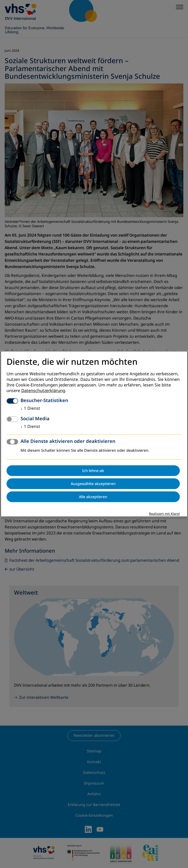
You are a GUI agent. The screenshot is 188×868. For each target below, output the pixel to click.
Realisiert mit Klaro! (164, 514)
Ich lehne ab (93, 471)
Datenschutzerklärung (43, 391)
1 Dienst (30, 409)
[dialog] (94, 434)
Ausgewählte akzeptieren (93, 484)
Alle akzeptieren (93, 497)
